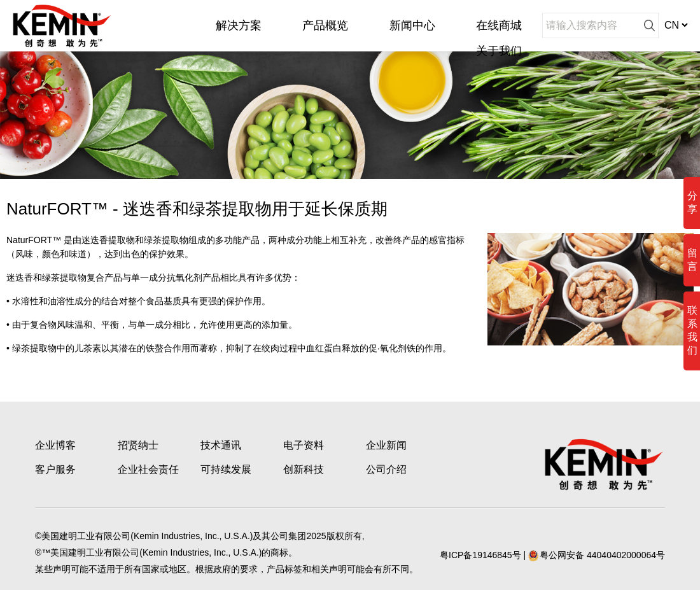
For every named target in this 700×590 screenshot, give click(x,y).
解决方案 (239, 25)
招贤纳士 (138, 445)
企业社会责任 (148, 469)
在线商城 (499, 25)
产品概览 (325, 25)
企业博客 (55, 445)
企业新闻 (386, 445)
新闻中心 (412, 25)
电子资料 (304, 445)
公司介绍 (386, 469)
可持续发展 (226, 469)
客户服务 (55, 469)
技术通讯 (221, 445)
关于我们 (499, 51)
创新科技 (304, 469)
